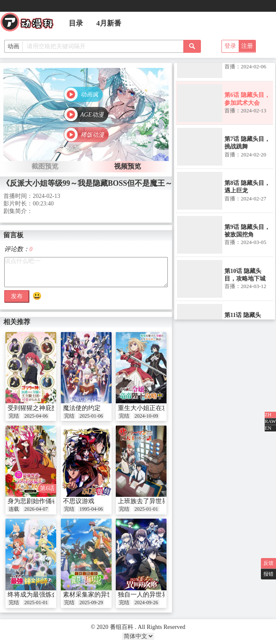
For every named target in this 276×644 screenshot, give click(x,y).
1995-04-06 (91, 509)
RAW (270, 421)
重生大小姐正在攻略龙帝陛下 (159, 408)
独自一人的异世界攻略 (149, 595)
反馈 (268, 563)
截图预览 (45, 166)
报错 (268, 574)
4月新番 (109, 23)
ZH (268, 415)
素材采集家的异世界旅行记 (101, 595)
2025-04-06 (36, 416)
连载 (14, 509)
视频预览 (128, 166)
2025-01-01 (146, 509)
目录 (76, 23)
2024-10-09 (146, 416)
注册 (247, 46)
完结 (14, 416)
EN (268, 428)
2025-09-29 (91, 602)
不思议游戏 (79, 501)
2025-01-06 (91, 416)
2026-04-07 (36, 509)
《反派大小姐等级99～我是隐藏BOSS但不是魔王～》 (91, 183)
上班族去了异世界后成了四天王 (162, 501)
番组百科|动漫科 (31, 24)
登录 (230, 46)
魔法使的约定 (82, 408)
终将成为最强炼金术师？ (42, 595)
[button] (83, 95)
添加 (74, 148)
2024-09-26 (146, 602)
